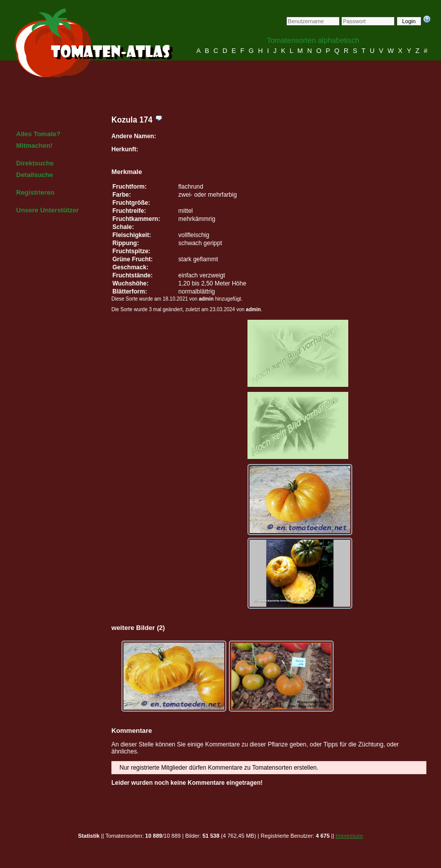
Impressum (349, 836)
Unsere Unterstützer (47, 210)
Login (409, 21)
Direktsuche (35, 163)
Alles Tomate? (38, 134)
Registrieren (35, 192)
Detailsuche (35, 175)
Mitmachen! (34, 146)
